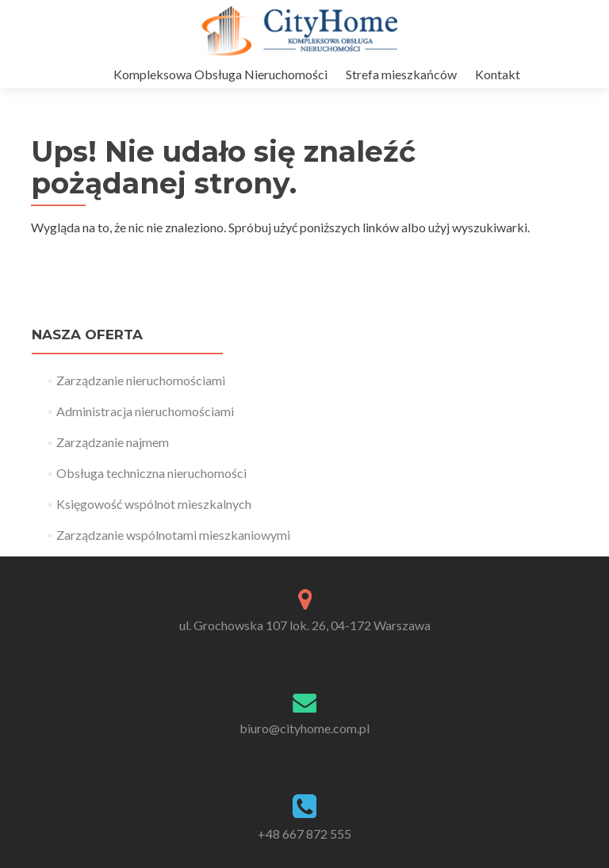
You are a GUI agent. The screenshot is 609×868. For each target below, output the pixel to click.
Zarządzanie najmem (113, 442)
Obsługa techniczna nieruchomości (151, 473)
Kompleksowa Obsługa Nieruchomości (220, 74)
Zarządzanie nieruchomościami (141, 380)
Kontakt (498, 74)
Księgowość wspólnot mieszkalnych (154, 504)
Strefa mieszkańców (401, 74)
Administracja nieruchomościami (145, 411)
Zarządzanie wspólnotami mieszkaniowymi (173, 535)
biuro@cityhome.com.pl (304, 728)
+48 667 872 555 (304, 834)
